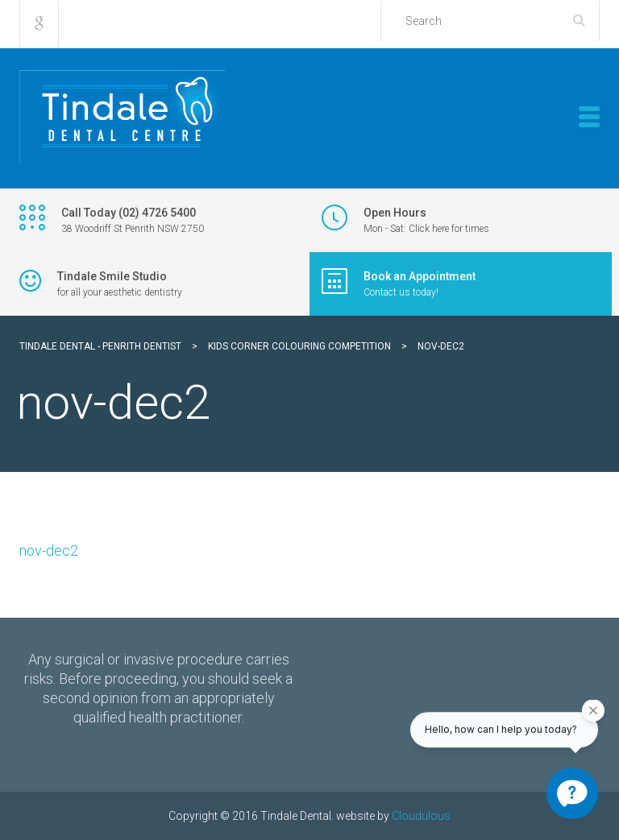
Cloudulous (421, 816)
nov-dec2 (49, 550)
